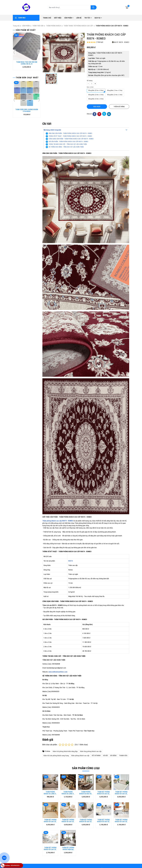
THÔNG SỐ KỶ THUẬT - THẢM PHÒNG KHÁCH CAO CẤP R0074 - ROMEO (71, 136)
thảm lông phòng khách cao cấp (91, 751)
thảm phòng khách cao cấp (80, 756)
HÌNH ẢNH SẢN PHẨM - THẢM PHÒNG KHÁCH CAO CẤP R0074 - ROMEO (70, 133)
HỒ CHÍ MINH (96, 756)
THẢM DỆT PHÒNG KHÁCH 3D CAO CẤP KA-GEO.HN (50, 821)
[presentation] (14, 52)
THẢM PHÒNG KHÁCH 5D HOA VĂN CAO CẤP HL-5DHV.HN (86, 793)
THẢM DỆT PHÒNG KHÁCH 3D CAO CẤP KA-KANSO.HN (121, 793)
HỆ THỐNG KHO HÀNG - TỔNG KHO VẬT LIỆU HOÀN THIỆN (66, 147)
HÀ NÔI (105, 756)
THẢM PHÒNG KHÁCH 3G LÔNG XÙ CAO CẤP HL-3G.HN (50, 793)
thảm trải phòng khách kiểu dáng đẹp (65, 751)
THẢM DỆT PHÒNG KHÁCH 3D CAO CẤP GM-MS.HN (104, 805)
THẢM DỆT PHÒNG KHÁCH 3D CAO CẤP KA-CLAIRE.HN (104, 793)
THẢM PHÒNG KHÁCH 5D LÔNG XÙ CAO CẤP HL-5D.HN (68, 793)
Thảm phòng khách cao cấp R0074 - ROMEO (58, 521)
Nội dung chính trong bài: (52, 130)
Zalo (4, 858)
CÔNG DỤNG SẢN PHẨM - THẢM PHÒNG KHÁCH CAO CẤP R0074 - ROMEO (71, 139)
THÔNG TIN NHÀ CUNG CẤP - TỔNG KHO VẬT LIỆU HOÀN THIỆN (68, 144)
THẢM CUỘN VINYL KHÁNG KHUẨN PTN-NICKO (27, 110)
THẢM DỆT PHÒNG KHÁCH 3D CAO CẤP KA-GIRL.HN (86, 805)
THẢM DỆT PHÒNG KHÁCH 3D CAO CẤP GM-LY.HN (50, 833)
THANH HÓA (123, 756)
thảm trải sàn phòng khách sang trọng (56, 756)
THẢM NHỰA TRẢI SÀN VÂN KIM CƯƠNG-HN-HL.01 (27, 63)
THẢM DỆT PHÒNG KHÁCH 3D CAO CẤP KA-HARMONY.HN (68, 805)
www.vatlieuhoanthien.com (58, 672)
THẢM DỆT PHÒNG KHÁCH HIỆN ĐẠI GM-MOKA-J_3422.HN (68, 833)
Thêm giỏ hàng (119, 107)
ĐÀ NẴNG (113, 756)
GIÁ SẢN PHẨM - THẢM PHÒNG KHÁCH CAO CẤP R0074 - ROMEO (68, 142)
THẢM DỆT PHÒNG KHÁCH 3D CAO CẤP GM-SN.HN (121, 805)
